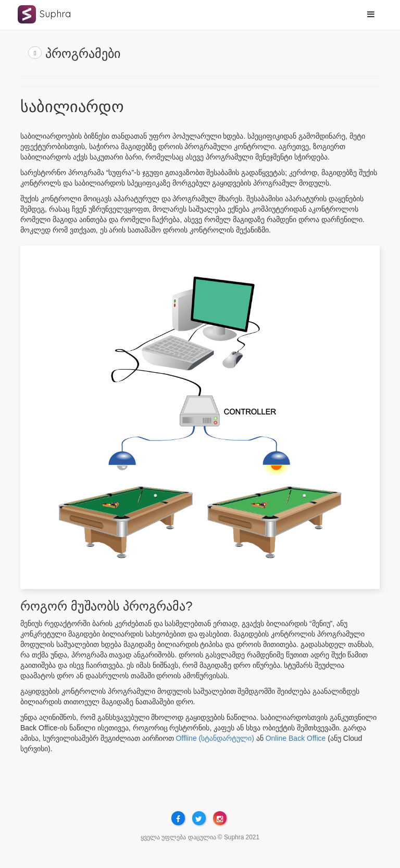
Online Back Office (296, 738)
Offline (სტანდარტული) (215, 738)
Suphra (55, 14)
